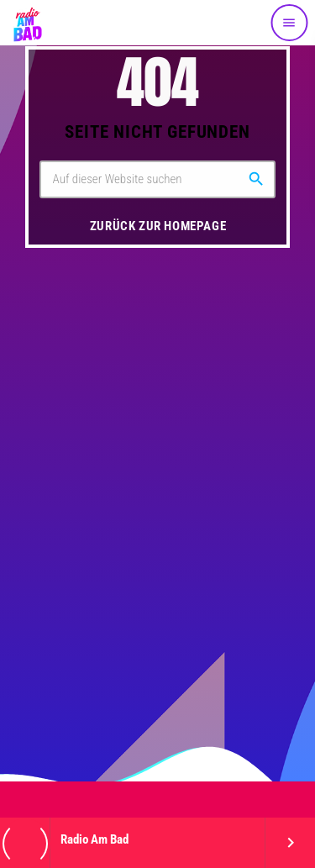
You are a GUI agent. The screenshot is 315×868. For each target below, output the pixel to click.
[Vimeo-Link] (27, 23)
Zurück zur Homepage (158, 226)
